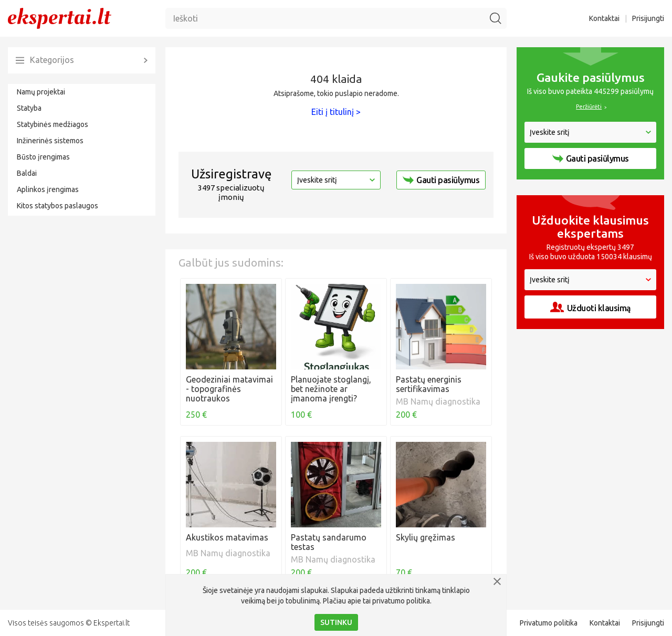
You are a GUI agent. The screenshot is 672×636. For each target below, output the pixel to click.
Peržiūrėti (589, 107)
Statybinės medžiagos (52, 124)
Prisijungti (648, 18)
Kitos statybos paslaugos (57, 206)
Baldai (27, 173)
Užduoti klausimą (591, 307)
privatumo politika (401, 601)
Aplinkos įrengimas (48, 189)
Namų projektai (41, 92)
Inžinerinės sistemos (50, 141)
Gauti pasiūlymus (441, 180)
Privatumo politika (549, 623)
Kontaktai (604, 18)
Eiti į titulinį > (336, 112)
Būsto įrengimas (43, 157)
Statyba (29, 108)
